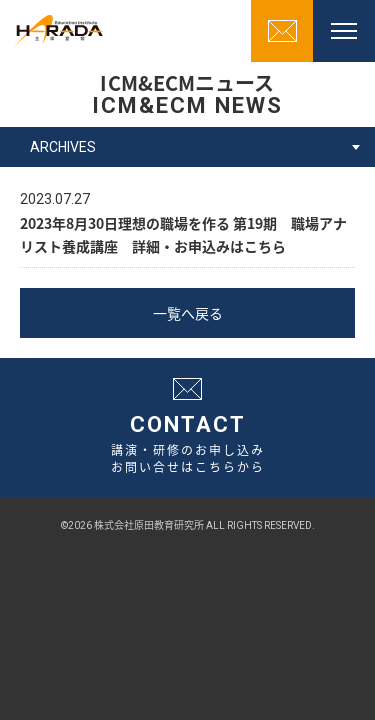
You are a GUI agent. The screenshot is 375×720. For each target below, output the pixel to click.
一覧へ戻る (188, 313)
